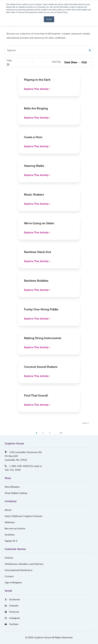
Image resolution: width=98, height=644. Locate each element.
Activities (10, 535)
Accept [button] (49, 19)
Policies (9, 558)
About (8, 510)
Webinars (10, 522)
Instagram (12, 618)
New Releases (12, 487)
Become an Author (15, 528)
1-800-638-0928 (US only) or (23, 466)
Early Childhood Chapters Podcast (23, 516)
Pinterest (12, 612)
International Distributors (19, 570)
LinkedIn (12, 606)
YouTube (12, 624)
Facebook (12, 599)
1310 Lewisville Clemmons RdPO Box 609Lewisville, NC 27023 (23, 456)
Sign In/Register (13, 583)
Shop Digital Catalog (16, 493)
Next (86, 423)
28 (61, 433)
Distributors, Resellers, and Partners (24, 564)
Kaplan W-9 (11, 541)
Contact (9, 576)
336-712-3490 (13, 470)
